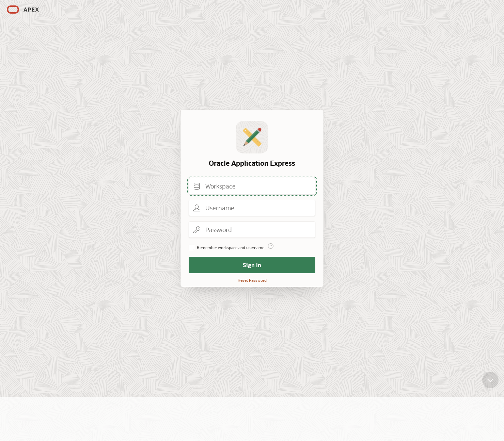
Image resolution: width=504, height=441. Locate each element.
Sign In (252, 265)
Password (197, 230)
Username (197, 208)
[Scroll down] (490, 372)
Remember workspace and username (231, 247)
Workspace (197, 186)
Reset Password (252, 280)
